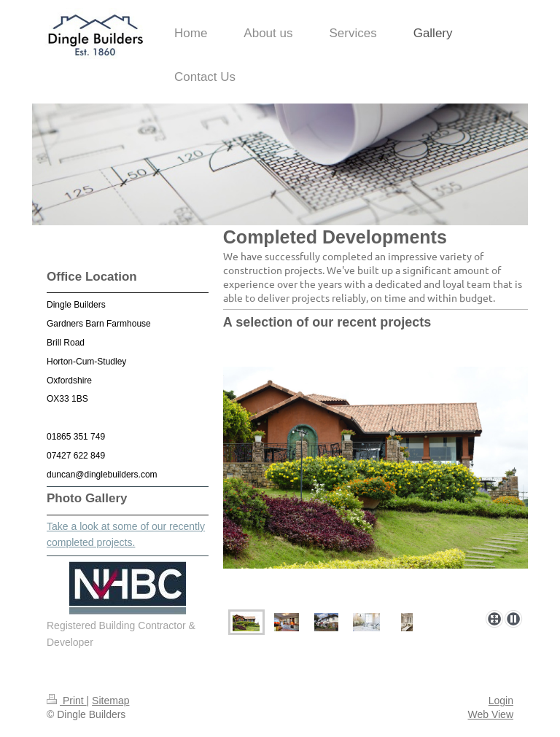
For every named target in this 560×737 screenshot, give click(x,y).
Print (67, 701)
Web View (490, 714)
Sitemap (110, 701)
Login (501, 701)
